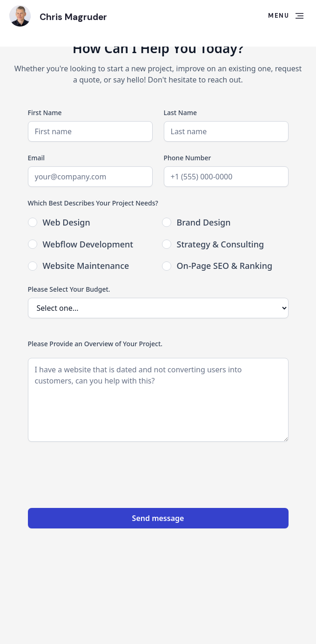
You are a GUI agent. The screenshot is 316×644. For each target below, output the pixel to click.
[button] (286, 16)
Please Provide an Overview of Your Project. (95, 344)
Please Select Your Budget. (69, 289)
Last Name (180, 113)
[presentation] (99, 471)
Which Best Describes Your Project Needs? (93, 203)
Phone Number (188, 158)
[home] (20, 16)
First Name (45, 113)
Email (37, 158)
